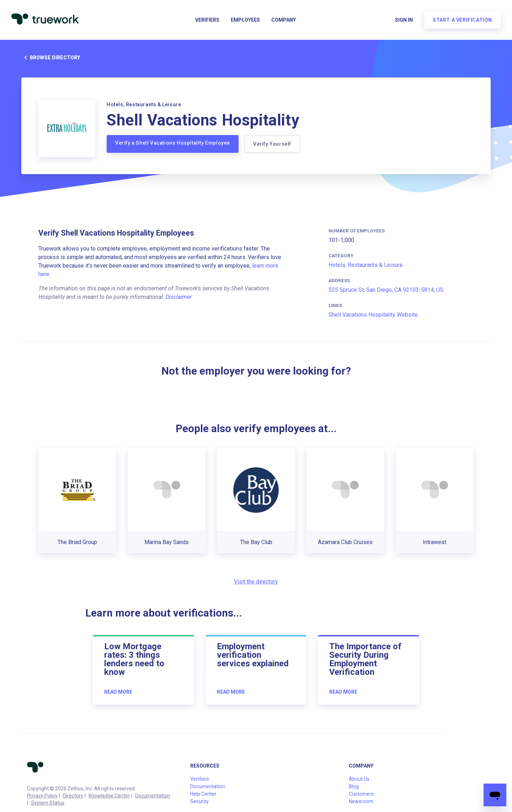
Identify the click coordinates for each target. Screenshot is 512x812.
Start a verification (462, 20)
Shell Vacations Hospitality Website (373, 315)
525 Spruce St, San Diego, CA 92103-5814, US (386, 290)
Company (284, 20)
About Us (359, 779)
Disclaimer (179, 297)
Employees (245, 20)
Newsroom (361, 801)
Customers (361, 794)
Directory (73, 796)
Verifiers (207, 20)
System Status (48, 803)
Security (199, 801)
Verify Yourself (272, 144)
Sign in (404, 20)
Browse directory (51, 58)
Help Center (203, 794)
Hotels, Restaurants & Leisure (366, 265)
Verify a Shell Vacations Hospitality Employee (173, 143)
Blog (354, 786)
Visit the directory (256, 582)
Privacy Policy (42, 796)
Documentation (153, 796)
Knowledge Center (109, 796)
